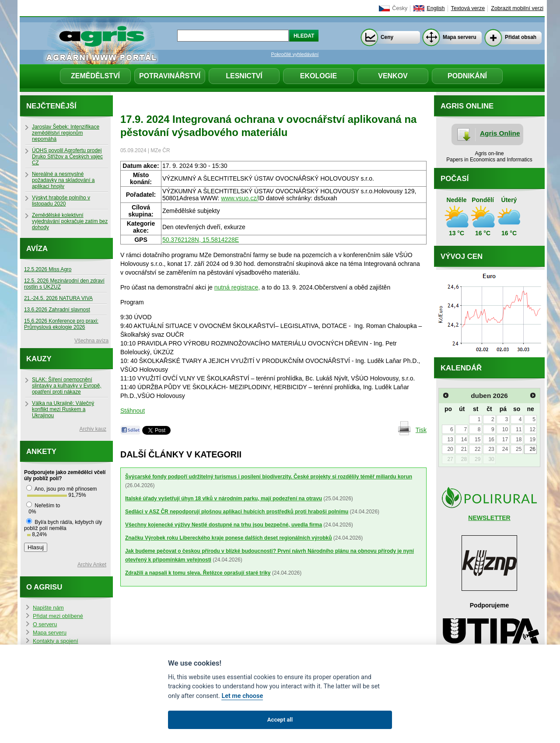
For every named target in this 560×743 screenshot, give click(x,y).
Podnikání (467, 76)
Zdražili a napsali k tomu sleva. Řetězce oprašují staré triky (198, 573)
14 (464, 440)
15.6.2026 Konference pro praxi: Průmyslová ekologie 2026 (61, 324)
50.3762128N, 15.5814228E (201, 240)
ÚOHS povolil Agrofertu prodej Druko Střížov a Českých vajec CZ (67, 157)
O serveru (45, 624)
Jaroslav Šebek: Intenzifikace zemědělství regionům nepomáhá (66, 133)
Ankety (41, 452)
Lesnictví (244, 76)
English (436, 8)
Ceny (387, 37)
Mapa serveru (460, 37)
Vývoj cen (462, 256)
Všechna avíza (91, 341)
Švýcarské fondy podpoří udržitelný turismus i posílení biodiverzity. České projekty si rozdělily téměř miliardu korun (269, 477)
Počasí (455, 179)
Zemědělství (95, 76)
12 (532, 429)
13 (450, 440)
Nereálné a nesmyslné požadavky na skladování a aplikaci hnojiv (63, 180)
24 (505, 449)
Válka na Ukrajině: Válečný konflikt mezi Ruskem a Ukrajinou (63, 409)
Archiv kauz (93, 429)
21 (464, 449)
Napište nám (48, 608)
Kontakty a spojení (56, 641)
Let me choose (242, 696)
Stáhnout (133, 411)
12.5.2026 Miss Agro (48, 269)
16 (491, 440)
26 (532, 449)
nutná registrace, (237, 287)
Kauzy (39, 359)
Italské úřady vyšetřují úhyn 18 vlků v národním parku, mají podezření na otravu (224, 499)
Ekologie (318, 76)
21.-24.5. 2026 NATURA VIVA (58, 298)
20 (450, 449)
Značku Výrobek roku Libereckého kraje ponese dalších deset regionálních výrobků (229, 538)
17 (505, 440)
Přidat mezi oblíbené (58, 616)
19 (532, 440)
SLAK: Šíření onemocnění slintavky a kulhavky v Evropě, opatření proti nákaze (67, 386)
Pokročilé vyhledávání (295, 54)
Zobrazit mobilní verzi (517, 8)
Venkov (393, 76)
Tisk (421, 430)
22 (478, 449)
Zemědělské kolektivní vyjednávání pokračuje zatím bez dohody (70, 221)
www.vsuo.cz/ (240, 198)
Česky (400, 8)
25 (519, 449)
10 (505, 429)
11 (519, 429)
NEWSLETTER (489, 518)
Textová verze (468, 8)
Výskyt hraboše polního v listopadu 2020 (61, 201)
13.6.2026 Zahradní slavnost (57, 310)
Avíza (37, 249)
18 (519, 440)
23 (491, 449)
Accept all (280, 720)
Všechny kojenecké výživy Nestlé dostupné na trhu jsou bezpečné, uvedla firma (224, 525)
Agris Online (500, 133)
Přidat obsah (521, 37)
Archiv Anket (92, 565)
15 (478, 440)
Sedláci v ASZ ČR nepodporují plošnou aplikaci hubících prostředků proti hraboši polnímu (237, 512)
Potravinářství (170, 76)
